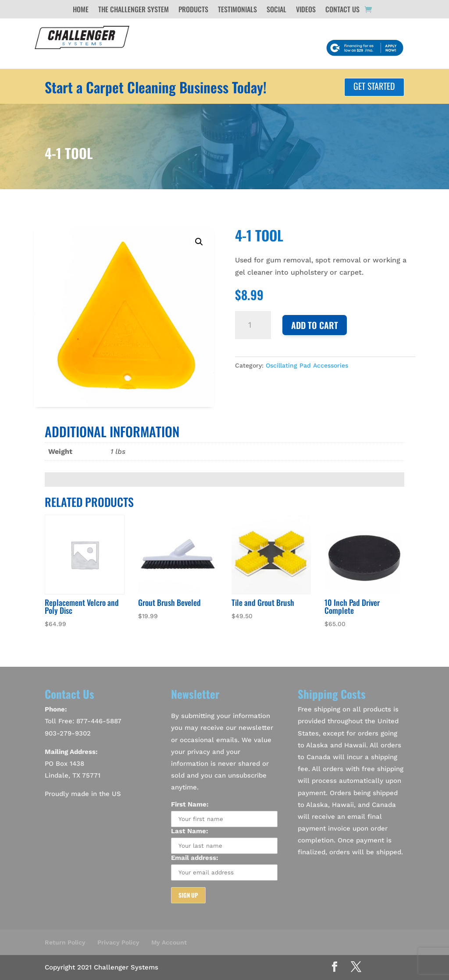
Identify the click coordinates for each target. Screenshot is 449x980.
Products (193, 10)
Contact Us (342, 10)
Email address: (195, 858)
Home (81, 10)
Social (276, 10)
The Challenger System (134, 10)
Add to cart (315, 325)
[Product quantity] (253, 325)
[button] (199, 242)
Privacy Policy (118, 942)
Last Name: (190, 831)
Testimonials (237, 10)
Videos (306, 10)
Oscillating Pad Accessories (307, 365)
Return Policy (65, 942)
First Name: (190, 804)
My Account (169, 942)
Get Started (374, 86)
